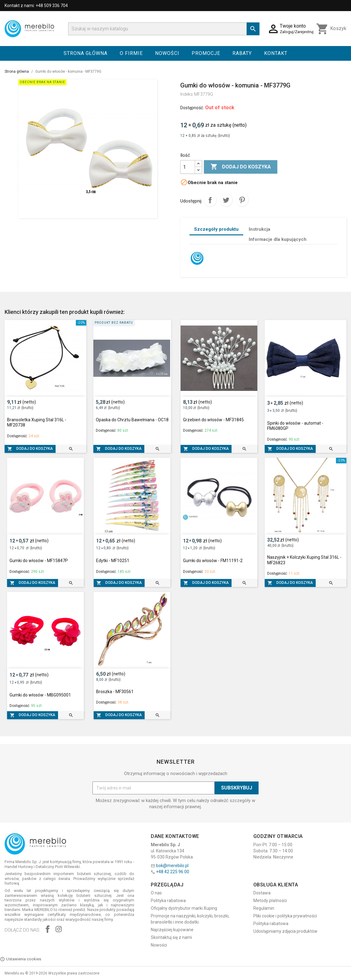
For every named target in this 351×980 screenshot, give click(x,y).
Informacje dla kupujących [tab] (278, 239)
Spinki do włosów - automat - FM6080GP (295, 426)
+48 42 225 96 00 (173, 872)
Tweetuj (226, 200)
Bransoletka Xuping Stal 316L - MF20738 (37, 422)
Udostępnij (210, 200)
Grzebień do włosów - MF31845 (213, 420)
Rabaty (242, 53)
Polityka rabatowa (168, 901)
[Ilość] (188, 167)
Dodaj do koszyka (241, 167)
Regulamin (264, 908)
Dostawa (262, 893)
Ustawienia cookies (21, 959)
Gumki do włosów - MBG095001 (40, 695)
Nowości (167, 53)
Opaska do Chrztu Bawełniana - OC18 (132, 420)
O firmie (131, 53)
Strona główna (86, 53)
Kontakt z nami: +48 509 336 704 (36, 6)
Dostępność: (192, 108)
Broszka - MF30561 (115, 692)
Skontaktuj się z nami (171, 937)
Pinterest (242, 200)
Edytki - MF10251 (113, 561)
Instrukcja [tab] (259, 229)
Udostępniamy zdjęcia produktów (285, 931)
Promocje (206, 53)
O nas (156, 893)
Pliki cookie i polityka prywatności (285, 916)
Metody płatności (270, 901)
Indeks (187, 94)
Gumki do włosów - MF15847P (39, 561)
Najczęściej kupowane (172, 930)
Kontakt (276, 53)
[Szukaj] (164, 29)
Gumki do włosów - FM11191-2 (213, 561)
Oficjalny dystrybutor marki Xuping (184, 908)
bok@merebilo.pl (172, 866)
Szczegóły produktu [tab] (216, 229)
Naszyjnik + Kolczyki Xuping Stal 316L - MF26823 (304, 560)
